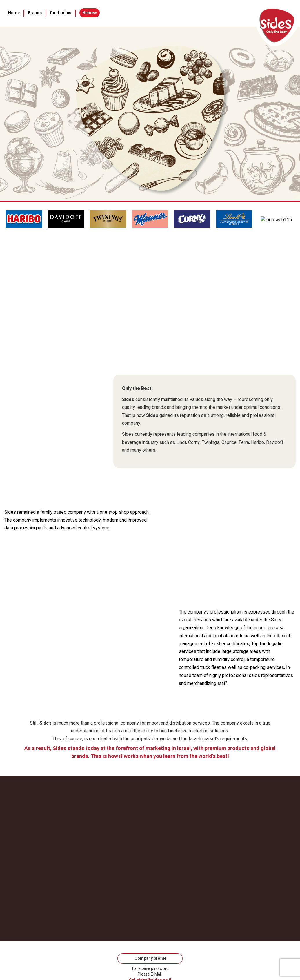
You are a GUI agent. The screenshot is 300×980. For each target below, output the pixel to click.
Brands (35, 13)
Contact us (61, 13)
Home (14, 13)
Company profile (150, 958)
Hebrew (90, 13)
